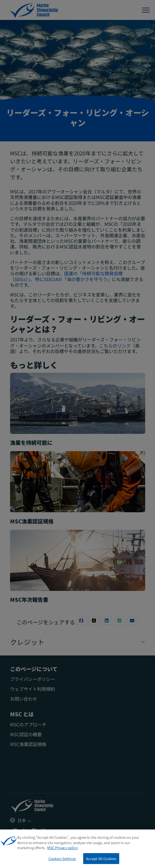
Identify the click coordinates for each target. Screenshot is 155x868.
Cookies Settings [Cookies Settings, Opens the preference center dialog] (62, 861)
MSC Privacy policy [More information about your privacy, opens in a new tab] (63, 850)
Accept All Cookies (101, 861)
